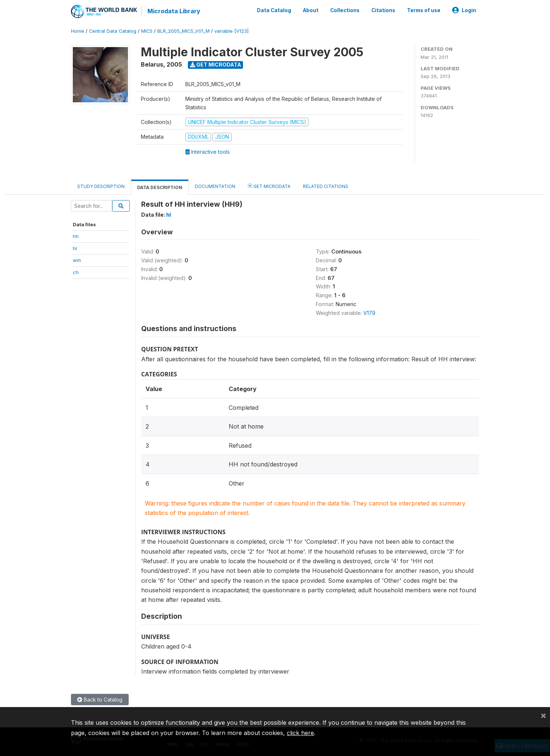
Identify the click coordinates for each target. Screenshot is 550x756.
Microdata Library (174, 11)
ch (76, 272)
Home (78, 31)
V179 (369, 313)
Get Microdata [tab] (269, 186)
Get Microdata (216, 65)
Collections (345, 10)
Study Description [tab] (101, 186)
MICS (147, 31)
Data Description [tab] (160, 187)
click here (300, 733)
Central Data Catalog (113, 31)
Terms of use (424, 10)
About (311, 10)
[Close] (543, 715)
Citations (383, 10)
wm (77, 260)
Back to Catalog (100, 700)
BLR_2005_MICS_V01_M (183, 31)
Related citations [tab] (326, 186)
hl (75, 248)
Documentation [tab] (215, 186)
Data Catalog (274, 10)
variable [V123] (231, 31)
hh (76, 236)
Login (464, 10)
